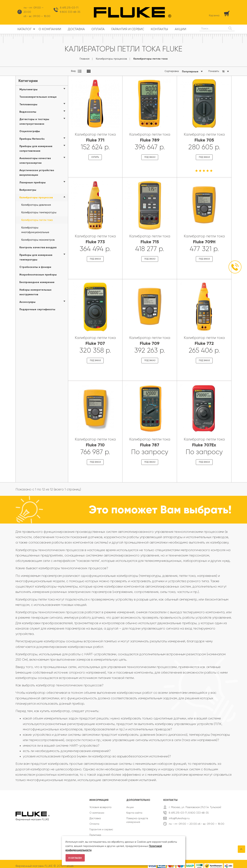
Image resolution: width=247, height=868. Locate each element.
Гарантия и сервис (101, 826)
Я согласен (75, 858)
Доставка (95, 815)
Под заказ (150, 157)
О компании (97, 809)
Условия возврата (100, 804)
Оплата (94, 820)
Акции (130, 804)
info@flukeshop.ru (179, 815)
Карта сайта (134, 809)
